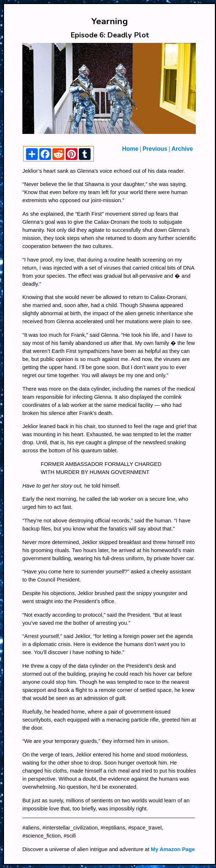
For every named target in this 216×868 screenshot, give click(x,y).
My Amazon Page (173, 849)
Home (130, 149)
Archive (182, 149)
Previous (155, 149)
